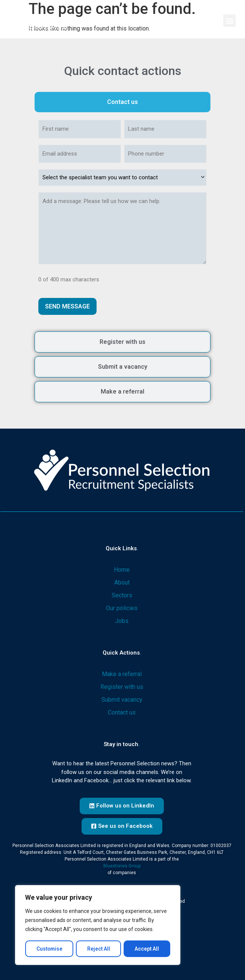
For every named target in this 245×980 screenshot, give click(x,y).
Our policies (122, 607)
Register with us (122, 686)
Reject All (99, 949)
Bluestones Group (122, 865)
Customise (49, 949)
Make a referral (122, 673)
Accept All (147, 949)
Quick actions (122, 652)
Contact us (122, 711)
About (122, 581)
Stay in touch (122, 743)
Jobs (122, 620)
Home (122, 569)
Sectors (122, 594)
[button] (229, 21)
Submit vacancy (122, 698)
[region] (98, 925)
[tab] (122, 102)
